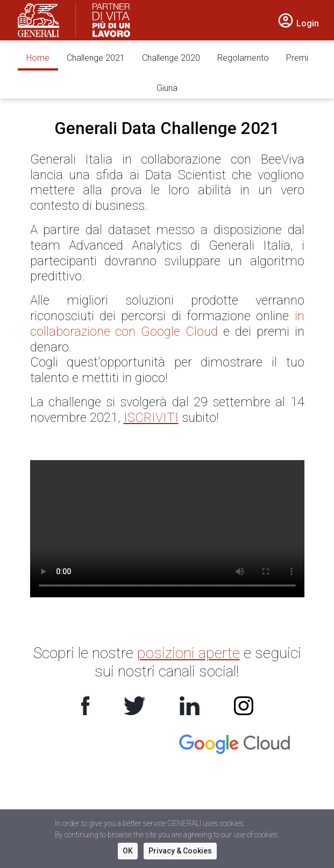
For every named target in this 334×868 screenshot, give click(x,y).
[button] (298, 22)
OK (128, 851)
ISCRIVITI (151, 418)
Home (38, 58)
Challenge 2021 (96, 58)
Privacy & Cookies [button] (180, 851)
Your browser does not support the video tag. (167, 529)
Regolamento (243, 58)
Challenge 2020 (171, 58)
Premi (297, 58)
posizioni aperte (189, 653)
